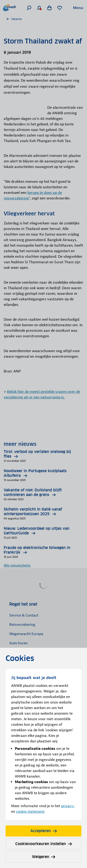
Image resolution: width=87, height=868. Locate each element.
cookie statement (30, 812)
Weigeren (44, 857)
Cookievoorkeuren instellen (44, 844)
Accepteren (44, 831)
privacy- (68, 806)
